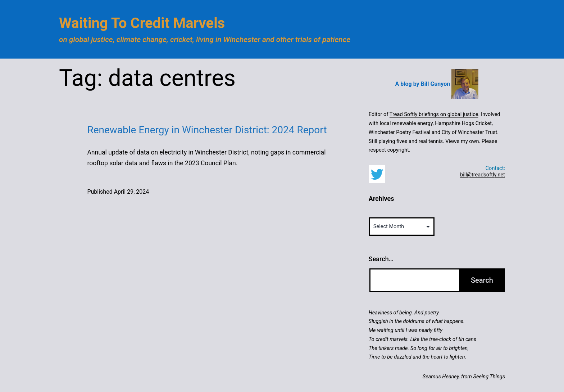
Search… (381, 259)
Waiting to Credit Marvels (142, 23)
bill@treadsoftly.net (483, 175)
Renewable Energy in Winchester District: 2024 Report (207, 130)
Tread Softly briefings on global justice (434, 114)
